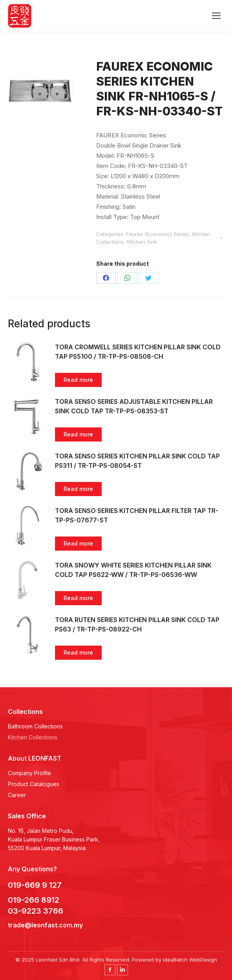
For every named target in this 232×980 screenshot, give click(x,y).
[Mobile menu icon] (216, 16)
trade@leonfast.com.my (45, 925)
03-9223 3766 (37, 911)
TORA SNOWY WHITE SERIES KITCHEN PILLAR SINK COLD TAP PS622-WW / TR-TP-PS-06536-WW (133, 570)
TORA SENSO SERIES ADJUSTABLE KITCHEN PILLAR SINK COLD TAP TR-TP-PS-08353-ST (134, 406)
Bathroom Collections (35, 726)
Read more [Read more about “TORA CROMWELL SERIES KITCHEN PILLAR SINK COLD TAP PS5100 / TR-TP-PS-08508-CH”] (78, 380)
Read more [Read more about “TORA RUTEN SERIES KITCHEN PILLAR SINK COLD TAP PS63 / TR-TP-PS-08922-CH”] (78, 652)
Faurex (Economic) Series (157, 234)
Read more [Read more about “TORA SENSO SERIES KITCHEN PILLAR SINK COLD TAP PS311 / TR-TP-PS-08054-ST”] (78, 489)
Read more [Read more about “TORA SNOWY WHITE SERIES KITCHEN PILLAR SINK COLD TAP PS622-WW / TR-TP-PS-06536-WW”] (78, 598)
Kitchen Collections (33, 737)
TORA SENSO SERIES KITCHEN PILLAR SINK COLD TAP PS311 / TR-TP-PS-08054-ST (137, 461)
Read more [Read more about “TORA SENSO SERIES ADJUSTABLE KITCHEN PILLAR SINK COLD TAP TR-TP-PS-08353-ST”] (78, 434)
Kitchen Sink (142, 242)
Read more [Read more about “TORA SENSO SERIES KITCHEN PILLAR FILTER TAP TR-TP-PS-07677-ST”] (78, 543)
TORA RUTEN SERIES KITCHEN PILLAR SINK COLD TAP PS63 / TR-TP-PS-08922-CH (137, 624)
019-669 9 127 (35, 885)
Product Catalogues (34, 784)
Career (17, 795)
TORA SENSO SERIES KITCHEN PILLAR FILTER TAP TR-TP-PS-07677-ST (137, 515)
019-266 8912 (34, 900)
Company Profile (29, 773)
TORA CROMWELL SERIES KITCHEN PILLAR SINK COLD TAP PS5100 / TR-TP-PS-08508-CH (138, 352)
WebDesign (203, 960)
